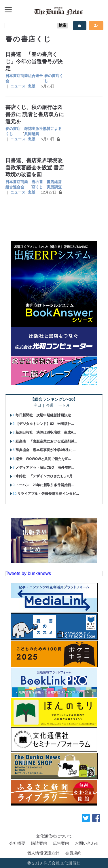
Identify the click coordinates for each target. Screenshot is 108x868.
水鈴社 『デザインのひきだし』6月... (46, 476)
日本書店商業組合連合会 (24, 78)
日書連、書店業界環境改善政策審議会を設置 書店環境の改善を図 (35, 167)
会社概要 (17, 843)
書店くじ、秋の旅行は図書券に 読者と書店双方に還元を (35, 114)
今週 (50, 406)
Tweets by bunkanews (28, 573)
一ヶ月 (64, 406)
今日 (37, 406)
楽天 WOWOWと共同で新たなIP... (43, 459)
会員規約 (73, 853)
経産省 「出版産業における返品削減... (46, 441)
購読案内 (39, 843)
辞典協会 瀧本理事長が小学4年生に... (46, 450)
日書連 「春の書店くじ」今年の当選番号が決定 (34, 61)
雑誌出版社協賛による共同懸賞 (43, 131)
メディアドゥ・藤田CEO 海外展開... (45, 467)
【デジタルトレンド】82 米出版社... (45, 424)
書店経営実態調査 (54, 184)
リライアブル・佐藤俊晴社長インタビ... (48, 494)
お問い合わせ (87, 843)
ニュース (18, 86)
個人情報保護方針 (43, 853)
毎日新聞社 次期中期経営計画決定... (45, 415)
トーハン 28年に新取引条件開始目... (45, 485)
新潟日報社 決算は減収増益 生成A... (46, 432)
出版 (31, 86)
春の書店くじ (54, 78)
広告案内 (61, 843)
